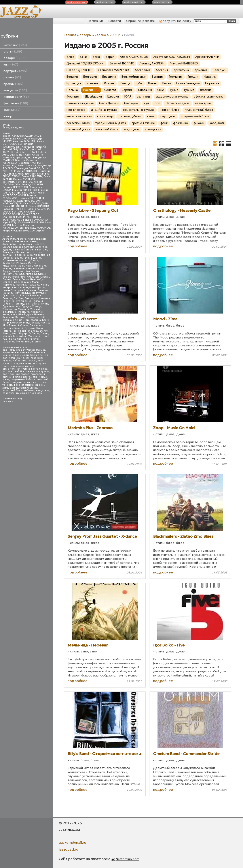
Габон (18, 255)
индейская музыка (26, 363)
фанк (17, 385)
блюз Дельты (21, 355)
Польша (26, 293)
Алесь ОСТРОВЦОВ (134, 57)
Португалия (39, 293)
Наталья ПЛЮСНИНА (31, 198)
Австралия (9, 239)
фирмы (12, 110)
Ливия (44, 333)
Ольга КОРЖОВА (39, 206)
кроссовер (23, 374)
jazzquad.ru (68, 849)
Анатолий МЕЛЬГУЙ (34, 147)
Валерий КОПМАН (32, 163)
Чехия (6, 315)
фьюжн (40, 385)
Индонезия (9, 266)
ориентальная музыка (16, 369)
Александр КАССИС (15, 139)
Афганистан (10, 244)
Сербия (18, 298)
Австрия (22, 239)
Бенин (17, 247)
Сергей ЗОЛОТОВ (14, 212)
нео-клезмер (76, 110)
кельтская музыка (39, 371)
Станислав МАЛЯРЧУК (16, 217)
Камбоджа (33, 271)
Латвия (7, 279)
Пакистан (43, 290)
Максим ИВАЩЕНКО (25, 190)
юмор (8, 116)
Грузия (28, 258)
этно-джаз (35, 393)
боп (5, 358)
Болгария (28, 247)
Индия (32, 263)
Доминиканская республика (20, 260)
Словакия (44, 298)
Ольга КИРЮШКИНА (15, 206)
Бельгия (7, 247)
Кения (46, 320)
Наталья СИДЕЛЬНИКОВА (18, 201)
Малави (7, 336)
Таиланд (38, 301)
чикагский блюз (12, 390)
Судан (20, 301)
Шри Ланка (9, 325)
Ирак (21, 266)
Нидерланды (22, 288)
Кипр (6, 323)
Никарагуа (39, 288)
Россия (24, 296)
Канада (19, 274)
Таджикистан (31, 339)
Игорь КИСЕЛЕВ (12, 231)
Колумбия (40, 274)
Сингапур (31, 298)
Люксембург (38, 279)
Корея (6, 277)
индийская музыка (23, 366)
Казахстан (18, 271)
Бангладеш (26, 244)
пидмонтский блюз (15, 371)
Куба (30, 277)
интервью (15, 45)
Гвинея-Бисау (30, 331)
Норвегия (30, 290)
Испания (21, 269)
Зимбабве (9, 263)
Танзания (8, 342)
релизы (12, 77)
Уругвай (35, 309)
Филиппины (23, 342)
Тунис (45, 304)
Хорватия (37, 312)
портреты (15, 71)
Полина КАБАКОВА (38, 209)
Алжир (7, 241)
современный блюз (23, 380)
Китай (29, 274)
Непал (44, 285)
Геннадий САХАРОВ (28, 168)
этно (21, 128)
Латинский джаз (19, 358)
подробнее (78, 246)
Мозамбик (20, 336)
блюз (6, 128)
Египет (44, 331)
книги (11, 65)
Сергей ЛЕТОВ (30, 214)
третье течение (143, 123)
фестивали (16, 103)
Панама (7, 293)
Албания (23, 325)
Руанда (7, 339)
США (28, 301)
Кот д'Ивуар (19, 333)
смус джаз (168, 116)
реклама (8, 401)
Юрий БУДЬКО (12, 223)
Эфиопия (33, 317)
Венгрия (42, 250)
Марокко (8, 285)
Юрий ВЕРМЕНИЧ (33, 223)
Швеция (39, 315)
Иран (29, 266)
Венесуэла (9, 252)
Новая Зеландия (13, 290)
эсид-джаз (43, 390)
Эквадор (8, 317)
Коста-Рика (19, 277)
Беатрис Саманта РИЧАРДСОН (20, 162)
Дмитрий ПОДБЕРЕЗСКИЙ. (85, 63)
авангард (9, 350)
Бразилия (41, 247)
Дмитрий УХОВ (34, 174)
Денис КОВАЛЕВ (27, 171)
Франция (24, 312)
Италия (32, 269)
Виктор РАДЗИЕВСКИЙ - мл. (19, 166)
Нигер (46, 336)
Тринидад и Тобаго (27, 304)
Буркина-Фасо (34, 328)
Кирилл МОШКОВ (24, 179)
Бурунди (8, 250)
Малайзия (25, 282)
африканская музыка (16, 352)
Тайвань (8, 304)
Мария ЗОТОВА (24, 193)
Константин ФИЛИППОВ (17, 182)
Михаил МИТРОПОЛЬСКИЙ (24, 194)
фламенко (28, 385)
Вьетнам (8, 255)
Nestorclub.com (127, 859)
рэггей (27, 377)
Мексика (21, 285)
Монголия (34, 336)
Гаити (33, 255)
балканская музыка (80, 103)
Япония (36, 342)
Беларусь (40, 244)
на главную (96, 21)
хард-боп (9, 388)
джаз (14, 128)
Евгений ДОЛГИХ (32, 176)
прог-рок (8, 374)
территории (16, 97)
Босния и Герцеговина (27, 320)
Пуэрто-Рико (10, 296)
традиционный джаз (24, 382)
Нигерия (8, 288)
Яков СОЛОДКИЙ (34, 231)
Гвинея (17, 331)
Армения (32, 241)
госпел (32, 361)
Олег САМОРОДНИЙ (36, 204)
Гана (26, 255)
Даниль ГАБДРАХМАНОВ (35, 228)
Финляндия (9, 312)
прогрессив (38, 374)
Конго (6, 333)
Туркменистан (11, 306)
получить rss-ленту (175, 21)
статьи (13, 52)
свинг (36, 377)
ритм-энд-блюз (12, 377)
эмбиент (29, 390)
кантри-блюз (39, 369)
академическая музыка (31, 350)
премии (13, 84)
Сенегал (7, 298)
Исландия (9, 269)
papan (7, 136)
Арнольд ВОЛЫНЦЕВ (29, 158)
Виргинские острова (29, 252)
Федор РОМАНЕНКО (35, 220)
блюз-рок (36, 355)
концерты (15, 90)
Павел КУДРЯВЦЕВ (14, 209)
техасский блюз (78, 123)
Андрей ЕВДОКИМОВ (16, 149)
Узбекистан (10, 309)
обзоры (15, 58)
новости (115, 21)
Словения (8, 301)
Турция (26, 306)
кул (46, 355)
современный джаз (15, 393)
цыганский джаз (27, 388)
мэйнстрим (20, 361)
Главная (70, 35)
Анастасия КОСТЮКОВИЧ (18, 145)
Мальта (45, 323)
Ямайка (7, 320)
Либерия (34, 333)
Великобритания (25, 250)
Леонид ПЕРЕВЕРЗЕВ (15, 187)
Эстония (20, 317)
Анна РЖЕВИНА (26, 155)
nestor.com (76, 2)
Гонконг (7, 258)
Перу (17, 293)
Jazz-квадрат (25, 17)
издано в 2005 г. (108, 35)
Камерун (8, 274)
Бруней (19, 328)
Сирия (17, 339)
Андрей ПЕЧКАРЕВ (28, 152)
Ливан (16, 279)
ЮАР (43, 317)
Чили (14, 315)
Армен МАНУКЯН (207, 57)
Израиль (22, 263)
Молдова (33, 285)
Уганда (37, 306)
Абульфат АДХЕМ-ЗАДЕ (27, 136)
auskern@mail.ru (72, 842)
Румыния (35, 296)
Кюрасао (16, 323)
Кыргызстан (42, 277)
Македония (10, 282)
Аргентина (18, 241)
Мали (35, 282)
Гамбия (7, 331)
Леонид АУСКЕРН (32, 185)
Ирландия (40, 266)
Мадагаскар (31, 323)
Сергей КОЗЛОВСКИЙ (19, 213)
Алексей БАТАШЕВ (24, 141)
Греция (18, 258)
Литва (25, 279)
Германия (44, 255)
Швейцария (26, 315)
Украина (24, 309)
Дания (37, 258)
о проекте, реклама (140, 21)
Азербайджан (37, 239)
